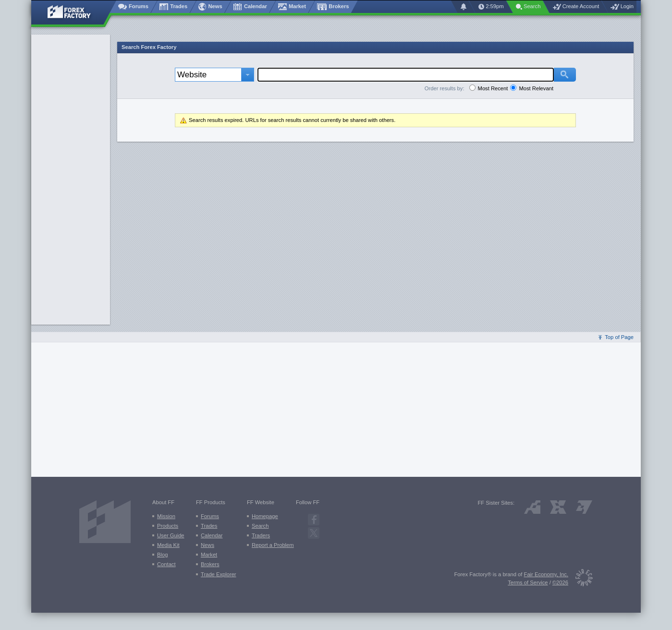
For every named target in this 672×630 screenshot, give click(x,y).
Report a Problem (273, 545)
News (208, 545)
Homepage (265, 516)
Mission (166, 516)
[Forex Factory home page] (74, 12)
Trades (209, 526)
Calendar (212, 535)
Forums (210, 516)
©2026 (560, 582)
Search (260, 526)
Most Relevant (536, 88)
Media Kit (168, 545)
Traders (261, 535)
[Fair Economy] (580, 579)
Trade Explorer (219, 574)
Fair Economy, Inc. (546, 574)
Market (209, 555)
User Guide (171, 535)
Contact (166, 564)
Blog (162, 555)
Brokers (210, 564)
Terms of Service (528, 582)
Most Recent (493, 88)
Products (168, 526)
